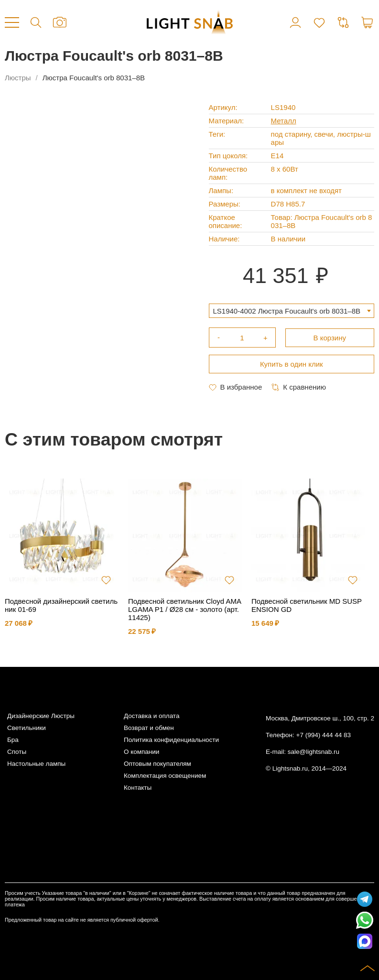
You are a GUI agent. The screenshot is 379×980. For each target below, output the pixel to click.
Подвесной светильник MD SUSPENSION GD (307, 605)
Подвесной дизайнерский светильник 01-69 (61, 605)
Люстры (18, 78)
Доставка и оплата (152, 716)
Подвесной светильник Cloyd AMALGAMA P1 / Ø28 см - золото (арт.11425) (185, 609)
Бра (13, 740)
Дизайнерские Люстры (41, 716)
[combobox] (292, 311)
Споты (17, 752)
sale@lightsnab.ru (314, 752)
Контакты (138, 788)
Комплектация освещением (165, 776)
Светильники (27, 728)
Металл (284, 121)
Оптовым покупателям (157, 764)
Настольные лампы (36, 764)
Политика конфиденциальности (171, 740)
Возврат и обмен (149, 728)
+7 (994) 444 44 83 (324, 735)
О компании (141, 752)
